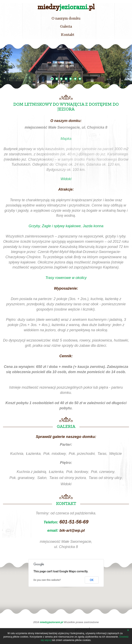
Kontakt (68, 35)
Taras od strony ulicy (105, 478)
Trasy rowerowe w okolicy (66, 278)
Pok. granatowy (22, 478)
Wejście (116, 454)
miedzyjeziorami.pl (51, 622)
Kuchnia (17, 454)
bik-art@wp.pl (72, 530)
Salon (42, 478)
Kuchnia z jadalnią (31, 472)
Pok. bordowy (77, 472)
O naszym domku (66, 18)
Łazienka (33, 454)
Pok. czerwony (103, 472)
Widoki (66, 484)
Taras (102, 454)
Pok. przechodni (82, 454)
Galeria (66, 26)
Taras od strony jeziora (68, 478)
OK (92, 580)
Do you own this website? (47, 580)
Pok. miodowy (55, 454)
